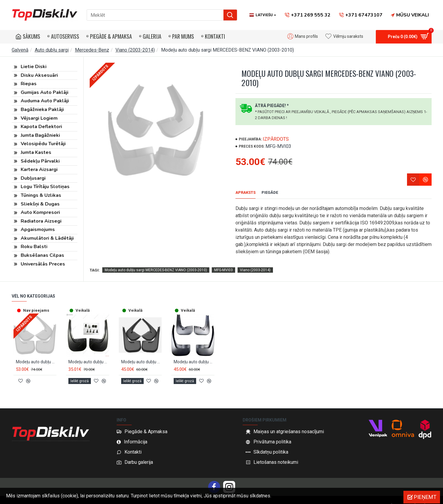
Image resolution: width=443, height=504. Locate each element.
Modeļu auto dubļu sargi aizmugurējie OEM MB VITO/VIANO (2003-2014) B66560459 (89, 355)
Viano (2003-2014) (135, 50)
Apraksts (245, 192)
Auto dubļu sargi (52, 50)
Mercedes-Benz (92, 50)
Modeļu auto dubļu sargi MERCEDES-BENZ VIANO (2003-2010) (156, 262)
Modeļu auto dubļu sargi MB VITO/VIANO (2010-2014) (194, 355)
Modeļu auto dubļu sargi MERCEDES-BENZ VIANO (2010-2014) (36, 355)
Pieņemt (425, 497)
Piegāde (270, 192)
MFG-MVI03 (223, 262)
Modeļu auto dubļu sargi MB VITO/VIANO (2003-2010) (142, 355)
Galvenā (20, 50)
